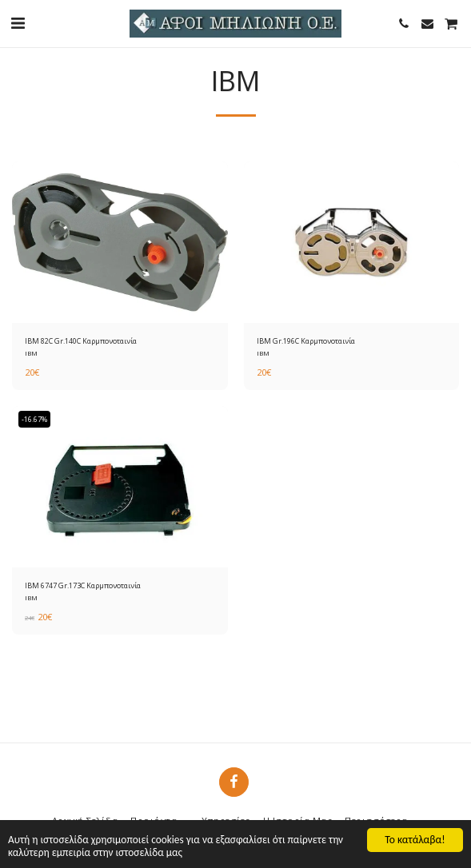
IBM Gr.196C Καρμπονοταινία (306, 341)
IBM (31, 353)
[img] (120, 242)
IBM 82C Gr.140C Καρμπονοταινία (81, 341)
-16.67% (34, 419)
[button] (18, 23)
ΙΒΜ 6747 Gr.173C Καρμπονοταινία (83, 585)
